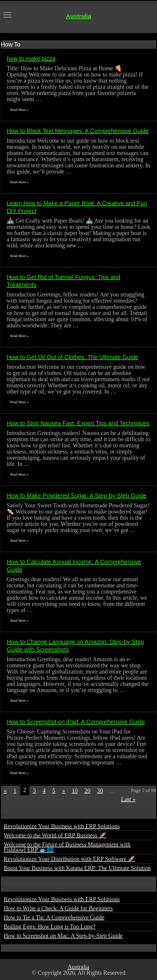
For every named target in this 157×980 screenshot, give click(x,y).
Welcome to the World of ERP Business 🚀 (55, 835)
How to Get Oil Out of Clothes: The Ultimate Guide (72, 357)
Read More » (20, 110)
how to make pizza (31, 59)
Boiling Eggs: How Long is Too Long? (50, 926)
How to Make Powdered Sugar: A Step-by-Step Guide (77, 496)
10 (75, 791)
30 (100, 791)
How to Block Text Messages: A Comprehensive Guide (78, 131)
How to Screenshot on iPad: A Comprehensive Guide (76, 722)
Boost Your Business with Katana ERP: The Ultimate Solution (77, 868)
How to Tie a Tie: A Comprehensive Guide (54, 917)
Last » (128, 799)
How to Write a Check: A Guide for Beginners (58, 908)
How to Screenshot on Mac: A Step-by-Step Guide (63, 936)
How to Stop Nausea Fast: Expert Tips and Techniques (78, 423)
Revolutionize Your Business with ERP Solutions (62, 826)
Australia (79, 16)
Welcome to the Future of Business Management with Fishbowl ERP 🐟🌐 (67, 847)
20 (87, 791)
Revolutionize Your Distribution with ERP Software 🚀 (70, 859)
